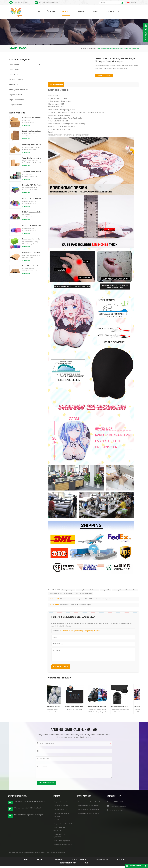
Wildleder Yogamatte (61, 806)
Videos (96, 11)
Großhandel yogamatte (62, 841)
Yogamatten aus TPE (61, 802)
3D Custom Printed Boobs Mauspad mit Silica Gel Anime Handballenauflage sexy (85, 599)
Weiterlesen (26, 125)
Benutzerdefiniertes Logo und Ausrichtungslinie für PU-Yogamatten (30, 815)
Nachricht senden (61, 667)
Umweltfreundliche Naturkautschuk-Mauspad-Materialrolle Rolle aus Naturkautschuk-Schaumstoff (59, 707)
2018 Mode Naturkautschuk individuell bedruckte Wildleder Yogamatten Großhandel (32, 172)
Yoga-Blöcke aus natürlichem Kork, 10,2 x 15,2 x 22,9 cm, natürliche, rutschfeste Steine (32, 158)
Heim (38, 11)
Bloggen (81, 11)
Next (136, 678)
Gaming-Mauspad (68, 590)
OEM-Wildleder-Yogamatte (63, 845)
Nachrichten (102, 860)
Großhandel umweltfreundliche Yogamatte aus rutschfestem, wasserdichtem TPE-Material (32, 225)
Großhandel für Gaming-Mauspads (61, 593)
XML (86, 863)
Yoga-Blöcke (14, 69)
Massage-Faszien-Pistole (19, 90)
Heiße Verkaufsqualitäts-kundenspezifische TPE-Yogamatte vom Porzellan (32, 212)
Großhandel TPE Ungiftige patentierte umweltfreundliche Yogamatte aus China (32, 199)
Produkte (66, 11)
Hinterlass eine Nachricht (136, 866)
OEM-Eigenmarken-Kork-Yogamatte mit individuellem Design (32, 252)
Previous (132, 678)
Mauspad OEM (106, 590)
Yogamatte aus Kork (61, 810)
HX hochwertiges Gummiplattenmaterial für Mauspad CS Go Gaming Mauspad (105, 707)
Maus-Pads (92, 49)
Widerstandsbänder (17, 79)
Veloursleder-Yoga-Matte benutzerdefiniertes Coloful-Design (30, 801)
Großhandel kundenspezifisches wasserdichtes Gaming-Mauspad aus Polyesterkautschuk (82, 707)
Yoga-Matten (14, 64)
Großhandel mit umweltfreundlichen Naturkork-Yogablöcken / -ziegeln (32, 118)
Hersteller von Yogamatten (63, 820)
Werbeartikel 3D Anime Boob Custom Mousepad (75, 605)
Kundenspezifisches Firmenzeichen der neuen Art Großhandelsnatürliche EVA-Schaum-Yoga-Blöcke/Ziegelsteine (32, 239)
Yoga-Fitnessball (16, 95)
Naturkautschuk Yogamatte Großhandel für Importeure (96, 806)
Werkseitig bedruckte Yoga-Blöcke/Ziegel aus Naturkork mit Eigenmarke (32, 145)
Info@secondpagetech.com (49, 3)
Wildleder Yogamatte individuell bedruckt (28, 808)
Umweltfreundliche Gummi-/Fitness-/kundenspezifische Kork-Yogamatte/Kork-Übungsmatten (32, 266)
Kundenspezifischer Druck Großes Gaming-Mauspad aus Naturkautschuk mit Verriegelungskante (128, 707)
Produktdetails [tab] (56, 85)
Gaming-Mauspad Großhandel (87, 590)
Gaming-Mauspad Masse (84, 593)
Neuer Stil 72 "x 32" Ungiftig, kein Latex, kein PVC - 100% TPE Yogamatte (32, 185)
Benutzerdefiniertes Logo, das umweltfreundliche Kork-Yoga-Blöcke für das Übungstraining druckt (32, 131)
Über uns (51, 11)
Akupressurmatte (16, 105)
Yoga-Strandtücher (17, 100)
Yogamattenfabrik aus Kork (63, 824)
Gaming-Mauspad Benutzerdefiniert (125, 590)
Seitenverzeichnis (68, 863)
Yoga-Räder (14, 74)
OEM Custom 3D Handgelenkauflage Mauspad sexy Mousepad (80, 631)
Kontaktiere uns (113, 11)
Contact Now (104, 75)
